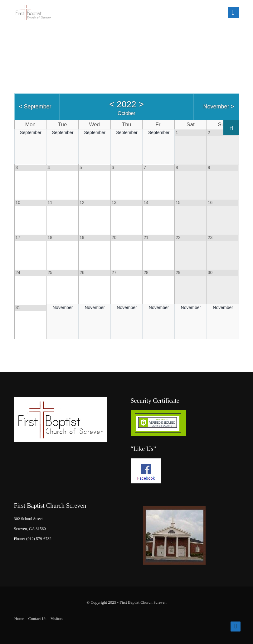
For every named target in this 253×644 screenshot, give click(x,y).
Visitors (57, 619)
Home (19, 619)
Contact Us (37, 619)
